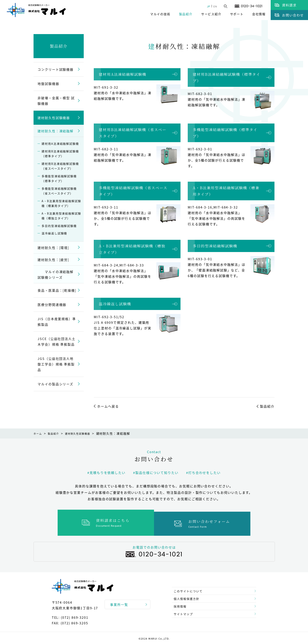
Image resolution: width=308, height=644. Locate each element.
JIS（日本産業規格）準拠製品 (57, 322)
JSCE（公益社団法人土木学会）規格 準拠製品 (57, 341)
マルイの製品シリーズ (55, 384)
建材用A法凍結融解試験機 (123, 74)
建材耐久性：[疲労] (53, 260)
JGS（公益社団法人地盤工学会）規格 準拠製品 (56, 364)
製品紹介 (186, 14)
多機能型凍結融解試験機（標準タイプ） (225, 133)
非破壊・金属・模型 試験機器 (56, 101)
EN (214, 6)
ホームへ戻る (108, 406)
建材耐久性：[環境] (53, 248)
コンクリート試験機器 (56, 69)
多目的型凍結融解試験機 (215, 246)
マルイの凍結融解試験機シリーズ (56, 274)
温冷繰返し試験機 (115, 304)
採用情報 (182, 605)
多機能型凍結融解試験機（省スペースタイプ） (133, 191)
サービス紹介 (211, 14)
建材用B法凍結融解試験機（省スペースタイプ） (133, 133)
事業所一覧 (119, 602)
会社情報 (259, 14)
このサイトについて (190, 586)
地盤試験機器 (48, 84)
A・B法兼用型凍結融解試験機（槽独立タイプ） (132, 249)
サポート (237, 14)
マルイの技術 (160, 14)
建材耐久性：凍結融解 (56, 131)
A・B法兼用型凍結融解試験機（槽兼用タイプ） (226, 191)
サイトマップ (185, 615)
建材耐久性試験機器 (54, 118)
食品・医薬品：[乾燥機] (57, 290)
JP (206, 6)
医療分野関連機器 (52, 305)
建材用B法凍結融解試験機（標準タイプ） (226, 77)
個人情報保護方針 (189, 596)
